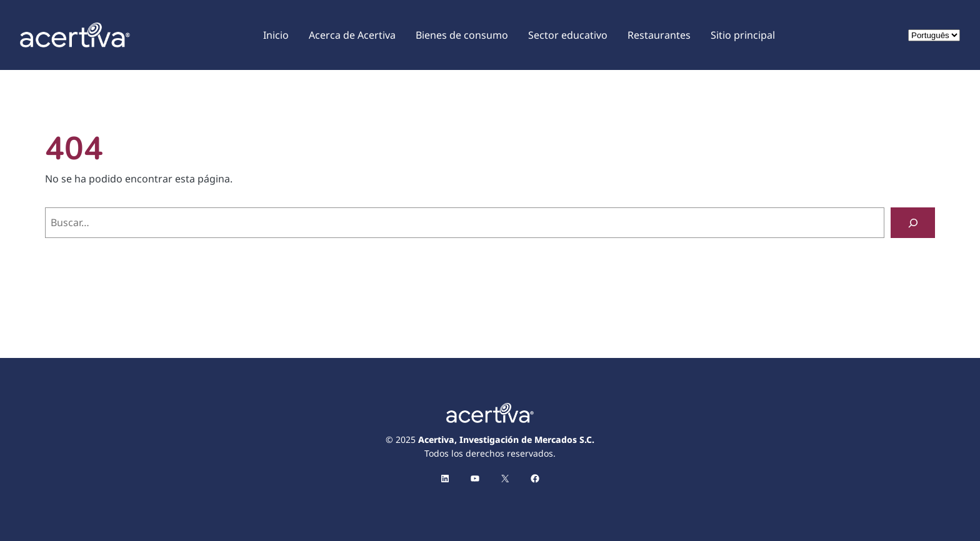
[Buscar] (913, 223)
